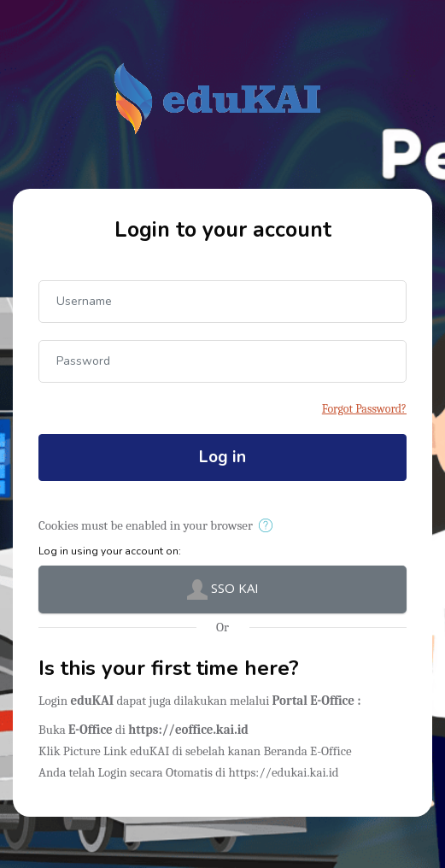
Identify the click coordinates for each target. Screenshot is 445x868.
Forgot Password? (364, 409)
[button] (269, 526)
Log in (222, 457)
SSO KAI (223, 589)
